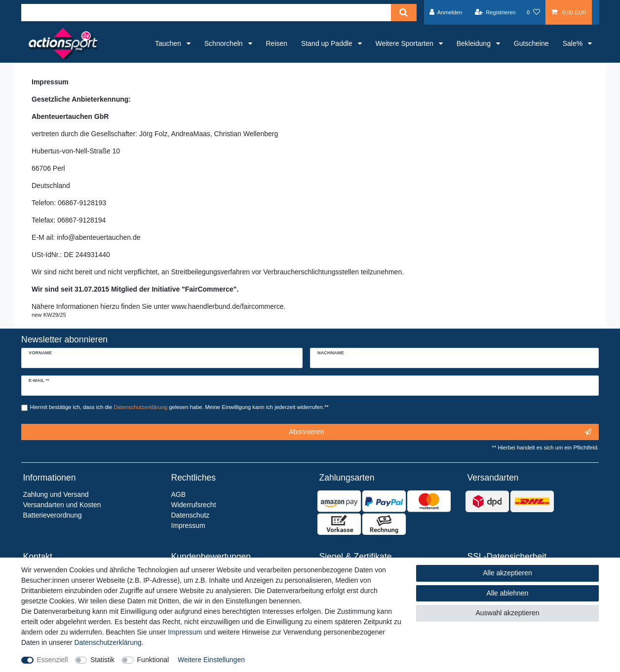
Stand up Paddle (328, 43)
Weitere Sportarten (406, 43)
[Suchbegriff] (206, 13)
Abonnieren (440, 432)
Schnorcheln (225, 43)
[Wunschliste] (533, 12)
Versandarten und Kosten (62, 505)
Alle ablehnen (508, 593)
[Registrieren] (495, 12)
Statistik (102, 660)
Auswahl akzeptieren (507, 613)
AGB (179, 494)
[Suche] (404, 13)
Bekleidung (475, 43)
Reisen (277, 43)
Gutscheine (531, 43)
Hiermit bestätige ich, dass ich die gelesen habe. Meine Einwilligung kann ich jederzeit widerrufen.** (179, 407)
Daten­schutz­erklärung (108, 642)
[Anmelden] (446, 12)
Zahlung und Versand (56, 494)
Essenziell (53, 660)
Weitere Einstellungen (211, 660)
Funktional (153, 660)
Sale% (574, 43)
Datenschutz (191, 515)
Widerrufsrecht (194, 505)
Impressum (185, 632)
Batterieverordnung (53, 515)
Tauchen (169, 43)
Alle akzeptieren (507, 573)
